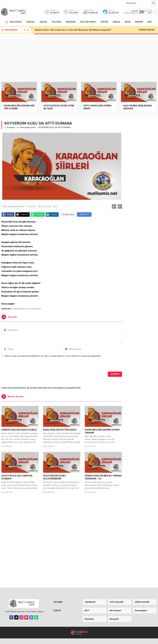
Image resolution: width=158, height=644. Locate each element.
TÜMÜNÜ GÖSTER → (147, 30)
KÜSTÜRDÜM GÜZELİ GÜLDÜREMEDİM (55, 477)
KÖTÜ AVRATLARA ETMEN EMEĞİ (97, 107)
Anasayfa (10, 127)
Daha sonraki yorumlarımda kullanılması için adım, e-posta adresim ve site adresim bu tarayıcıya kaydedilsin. (53, 356)
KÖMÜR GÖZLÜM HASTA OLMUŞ (19, 430)
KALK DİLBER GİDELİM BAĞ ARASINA (137, 107)
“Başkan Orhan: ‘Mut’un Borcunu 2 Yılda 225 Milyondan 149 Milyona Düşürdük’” (73, 30)
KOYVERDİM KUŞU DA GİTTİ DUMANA (26, 309)
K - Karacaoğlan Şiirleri (26, 127)
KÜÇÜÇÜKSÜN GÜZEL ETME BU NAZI (59, 107)
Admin (33, 206)
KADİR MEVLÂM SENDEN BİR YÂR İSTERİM (19, 107)
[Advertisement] (79, 56)
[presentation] (21, 365)
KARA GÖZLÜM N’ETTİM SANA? (60, 430)
